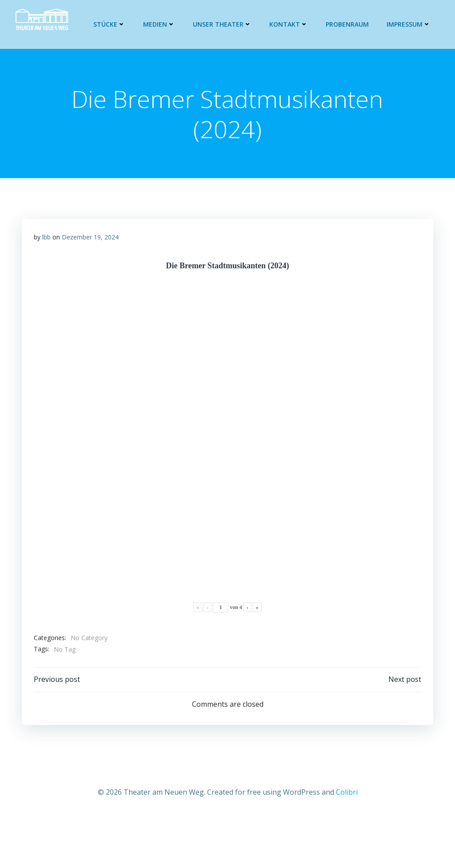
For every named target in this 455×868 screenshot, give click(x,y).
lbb (47, 239)
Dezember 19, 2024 (91, 239)
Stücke (111, 24)
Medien (160, 24)
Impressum (410, 24)
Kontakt (290, 24)
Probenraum (349, 24)
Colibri (347, 796)
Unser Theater (224, 24)
